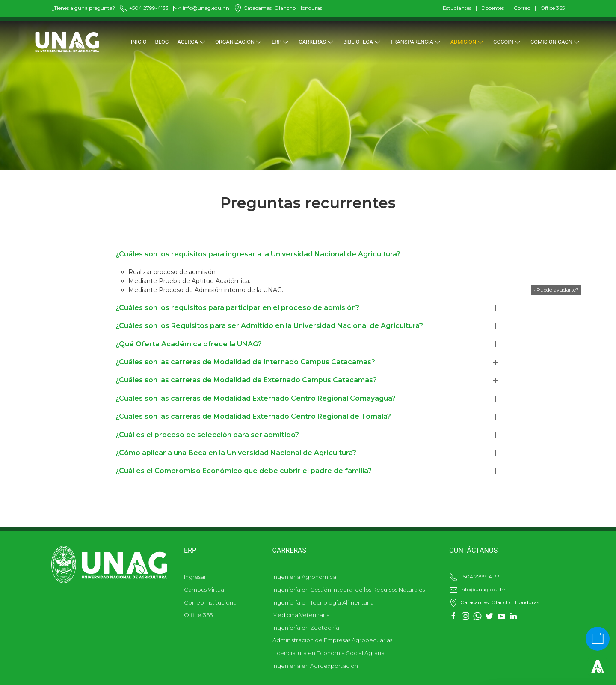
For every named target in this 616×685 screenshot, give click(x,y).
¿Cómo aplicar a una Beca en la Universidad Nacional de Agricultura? (236, 453)
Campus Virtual (205, 590)
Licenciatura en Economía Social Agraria (329, 653)
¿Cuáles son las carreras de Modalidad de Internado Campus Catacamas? (245, 362)
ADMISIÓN (468, 42)
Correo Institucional (211, 602)
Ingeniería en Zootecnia (306, 628)
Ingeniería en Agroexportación (315, 666)
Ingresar (195, 577)
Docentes (493, 8)
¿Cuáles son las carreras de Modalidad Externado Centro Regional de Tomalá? (253, 416)
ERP (281, 42)
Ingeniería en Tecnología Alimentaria (323, 602)
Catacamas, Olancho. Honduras (278, 8)
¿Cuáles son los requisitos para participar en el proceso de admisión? (237, 308)
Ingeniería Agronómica (304, 577)
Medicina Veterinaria (301, 615)
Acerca (192, 42)
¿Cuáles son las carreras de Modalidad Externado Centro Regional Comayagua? (256, 398)
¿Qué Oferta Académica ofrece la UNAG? (189, 344)
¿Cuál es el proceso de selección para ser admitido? (207, 435)
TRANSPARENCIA (416, 42)
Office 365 (552, 8)
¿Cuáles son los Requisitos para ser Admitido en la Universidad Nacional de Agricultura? (269, 326)
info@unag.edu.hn (201, 8)
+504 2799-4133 (144, 8)
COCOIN (508, 42)
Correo (522, 8)
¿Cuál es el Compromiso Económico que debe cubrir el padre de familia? (244, 471)
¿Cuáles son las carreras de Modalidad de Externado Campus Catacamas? (246, 380)
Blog (162, 42)
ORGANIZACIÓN (239, 42)
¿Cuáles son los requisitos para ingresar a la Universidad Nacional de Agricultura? (258, 254)
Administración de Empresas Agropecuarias (332, 640)
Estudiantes (457, 8)
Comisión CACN (556, 42)
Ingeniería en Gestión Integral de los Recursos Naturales (349, 590)
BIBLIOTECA (362, 42)
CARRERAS (317, 42)
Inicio (139, 42)
